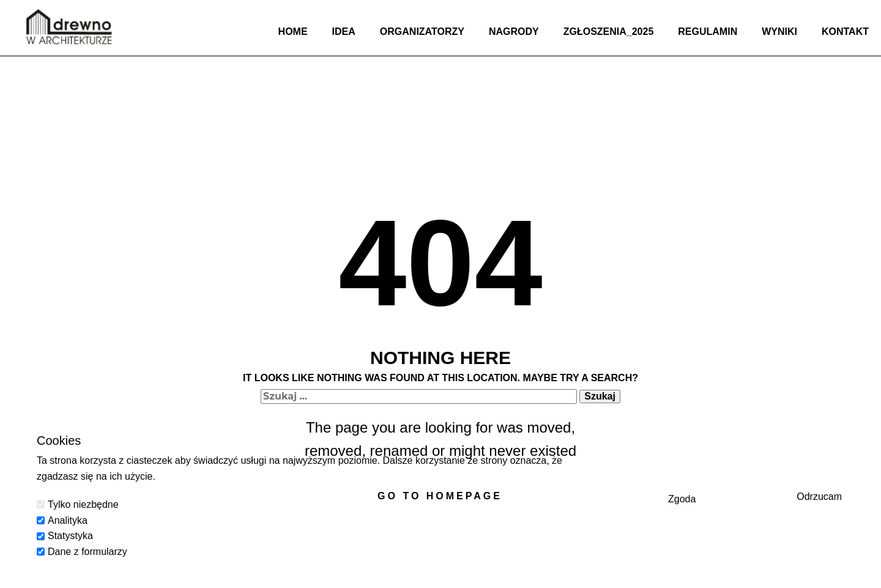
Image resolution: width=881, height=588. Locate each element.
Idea (344, 32)
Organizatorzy (422, 32)
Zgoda (682, 499)
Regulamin (708, 32)
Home (293, 32)
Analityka (68, 520)
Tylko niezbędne (83, 504)
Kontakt (845, 32)
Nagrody (514, 32)
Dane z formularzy (87, 552)
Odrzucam (819, 497)
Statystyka (70, 536)
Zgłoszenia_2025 (609, 32)
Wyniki (779, 32)
